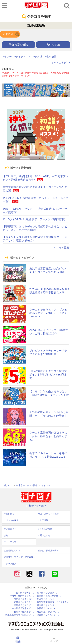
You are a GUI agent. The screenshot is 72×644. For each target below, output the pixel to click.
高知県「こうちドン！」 (49, 615)
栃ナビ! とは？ (36, 506)
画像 (18, 639)
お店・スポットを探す (48, 514)
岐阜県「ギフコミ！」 (24, 602)
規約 (6, 535)
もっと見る (61, 247)
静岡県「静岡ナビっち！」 (22, 596)
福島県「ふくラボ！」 (24, 599)
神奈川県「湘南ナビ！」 (23, 608)
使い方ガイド (10, 529)
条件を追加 (53, 45)
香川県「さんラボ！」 (48, 605)
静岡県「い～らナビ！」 (49, 608)
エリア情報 (43, 520)
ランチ (8, 57)
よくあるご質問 (45, 529)
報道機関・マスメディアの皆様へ (19, 557)
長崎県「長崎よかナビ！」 (50, 596)
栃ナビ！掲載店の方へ (48, 551)
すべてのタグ (61, 63)
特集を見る (9, 514)
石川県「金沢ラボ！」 (24, 612)
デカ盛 (38, 57)
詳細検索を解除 (18, 45)
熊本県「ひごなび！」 (48, 593)
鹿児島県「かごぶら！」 (49, 612)
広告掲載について (12, 551)
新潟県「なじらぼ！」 (48, 599)
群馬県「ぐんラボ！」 (24, 605)
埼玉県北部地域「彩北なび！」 (20, 615)
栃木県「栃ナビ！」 (25, 593)
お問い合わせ (44, 535)
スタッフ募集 (10, 564)
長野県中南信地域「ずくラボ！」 (53, 602)
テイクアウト (23, 57)
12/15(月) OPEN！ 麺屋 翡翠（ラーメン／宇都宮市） (35, 219)
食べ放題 (51, 57)
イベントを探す (11, 520)
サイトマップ (10, 542)
